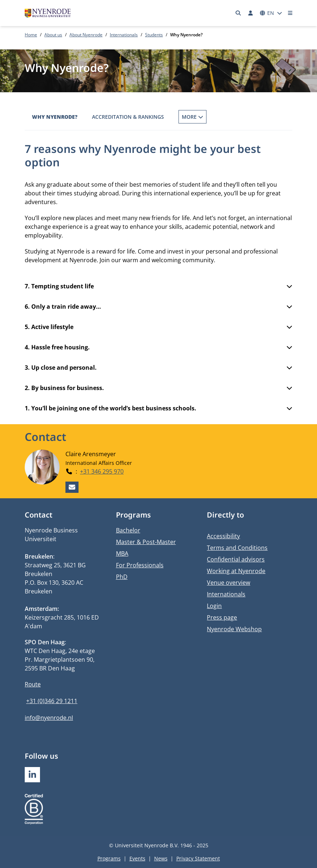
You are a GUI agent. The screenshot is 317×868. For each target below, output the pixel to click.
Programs (109, 858)
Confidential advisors (236, 559)
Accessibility (223, 536)
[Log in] (250, 13)
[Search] (238, 13)
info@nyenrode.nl (49, 718)
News (161, 858)
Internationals (124, 35)
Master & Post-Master (146, 542)
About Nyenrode (86, 35)
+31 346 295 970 (102, 471)
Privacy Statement (198, 858)
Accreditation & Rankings (128, 117)
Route (33, 684)
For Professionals (140, 565)
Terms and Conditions (237, 548)
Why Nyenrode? (55, 117)
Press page (222, 617)
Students (154, 35)
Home (31, 35)
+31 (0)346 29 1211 (52, 701)
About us (53, 35)
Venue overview (228, 583)
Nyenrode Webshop (234, 629)
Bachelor (128, 530)
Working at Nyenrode (236, 571)
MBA (122, 553)
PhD (122, 577)
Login (214, 606)
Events (137, 858)
